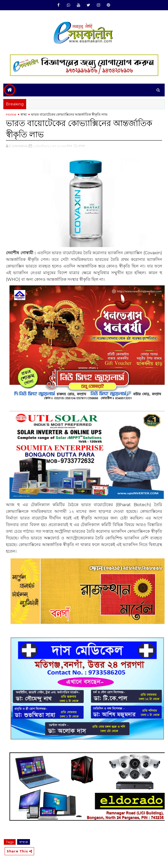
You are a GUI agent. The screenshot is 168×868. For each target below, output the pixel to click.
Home (11, 114)
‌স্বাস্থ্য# (24, 842)
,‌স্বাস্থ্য (81, 146)
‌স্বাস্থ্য (24, 114)
